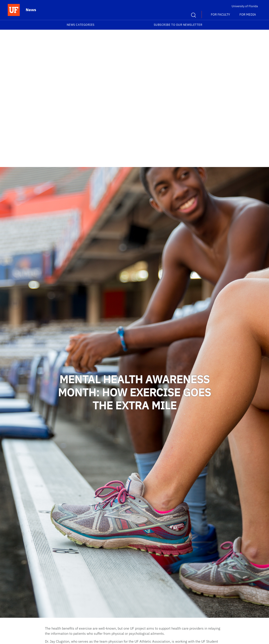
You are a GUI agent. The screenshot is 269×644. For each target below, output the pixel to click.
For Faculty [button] (220, 15)
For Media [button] (248, 15)
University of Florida (245, 6)
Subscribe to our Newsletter (178, 25)
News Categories (81, 25)
